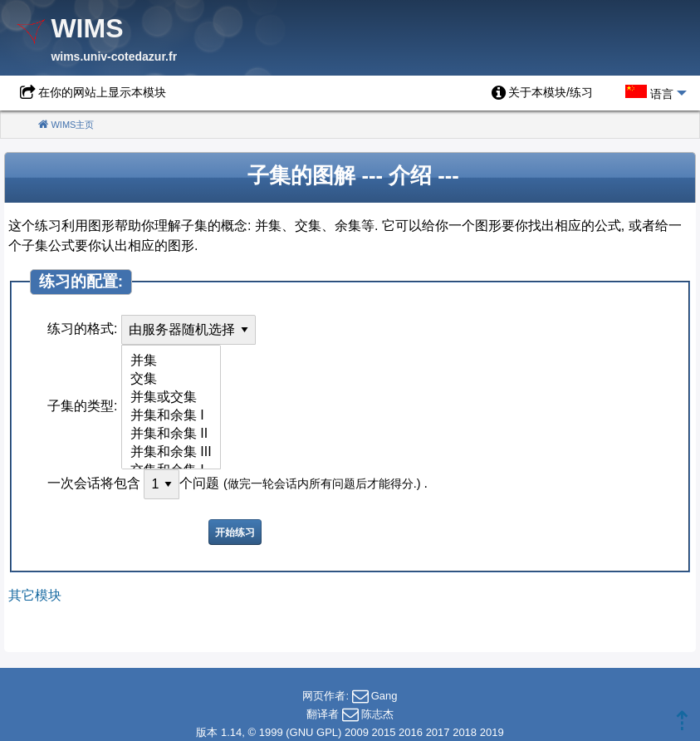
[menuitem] (542, 93)
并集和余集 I (171, 416)
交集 (171, 380)
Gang (384, 696)
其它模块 (35, 595)
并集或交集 (171, 398)
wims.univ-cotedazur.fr (114, 56)
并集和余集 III (171, 453)
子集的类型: (82, 406)
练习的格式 (81, 329)
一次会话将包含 (94, 483)
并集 (171, 361)
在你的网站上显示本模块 (102, 92)
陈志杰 (377, 714)
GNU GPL (314, 732)
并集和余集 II (171, 434)
